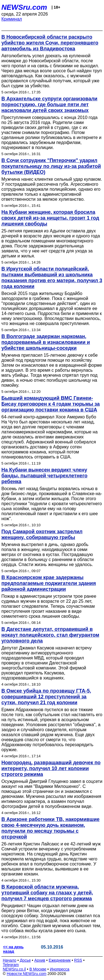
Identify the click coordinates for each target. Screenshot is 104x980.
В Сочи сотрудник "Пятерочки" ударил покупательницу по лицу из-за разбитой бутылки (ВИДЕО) (51, 166)
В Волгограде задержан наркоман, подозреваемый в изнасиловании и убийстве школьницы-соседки (46, 342)
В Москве (38, 969)
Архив (40, 960)
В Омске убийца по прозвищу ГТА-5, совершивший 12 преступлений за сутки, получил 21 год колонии (46, 697)
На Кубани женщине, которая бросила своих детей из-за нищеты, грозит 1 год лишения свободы (50, 218)
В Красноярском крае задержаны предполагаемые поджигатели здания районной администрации (49, 583)
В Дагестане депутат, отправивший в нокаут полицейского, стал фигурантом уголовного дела (50, 635)
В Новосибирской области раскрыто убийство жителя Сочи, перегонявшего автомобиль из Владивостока (50, 43)
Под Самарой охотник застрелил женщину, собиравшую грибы (42, 534)
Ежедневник (60, 960)
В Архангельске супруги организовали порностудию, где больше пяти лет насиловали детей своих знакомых (49, 105)
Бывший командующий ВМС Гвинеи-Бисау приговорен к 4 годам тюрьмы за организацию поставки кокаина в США (51, 404)
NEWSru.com (24, 7)
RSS (78, 960)
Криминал (12, 19)
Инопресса (60, 969)
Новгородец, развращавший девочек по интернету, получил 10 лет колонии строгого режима (51, 768)
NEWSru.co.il (14, 969)
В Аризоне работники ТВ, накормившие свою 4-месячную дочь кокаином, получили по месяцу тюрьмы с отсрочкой (50, 828)
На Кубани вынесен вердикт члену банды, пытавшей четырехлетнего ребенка (44, 476)
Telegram (11, 965)
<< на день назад (13, 949)
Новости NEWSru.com (26, 974)
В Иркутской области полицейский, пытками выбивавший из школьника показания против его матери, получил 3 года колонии (52, 278)
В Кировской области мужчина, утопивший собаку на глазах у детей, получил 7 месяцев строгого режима (47, 893)
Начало (10, 960)
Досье (25, 960)
